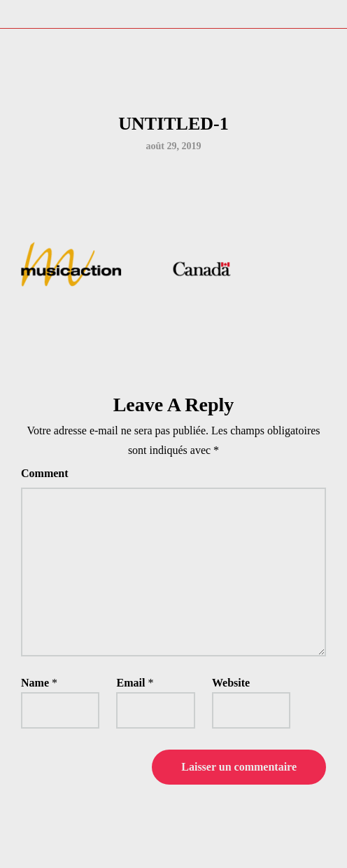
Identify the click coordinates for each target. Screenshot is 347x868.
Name (35, 683)
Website (231, 683)
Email (130, 683)
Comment (45, 473)
